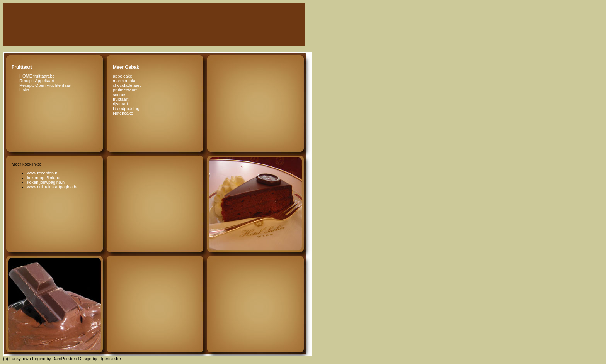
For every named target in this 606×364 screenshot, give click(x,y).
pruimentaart (125, 90)
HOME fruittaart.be (37, 76)
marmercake (125, 81)
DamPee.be (63, 359)
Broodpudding (126, 108)
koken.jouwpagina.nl (46, 182)
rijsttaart (120, 104)
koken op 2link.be (44, 178)
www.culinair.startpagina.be (53, 187)
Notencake (123, 113)
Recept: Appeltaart (37, 81)
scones (120, 95)
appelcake (123, 76)
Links (24, 90)
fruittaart (121, 99)
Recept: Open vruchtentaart (45, 85)
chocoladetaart (127, 85)
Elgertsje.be (109, 359)
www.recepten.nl (43, 173)
